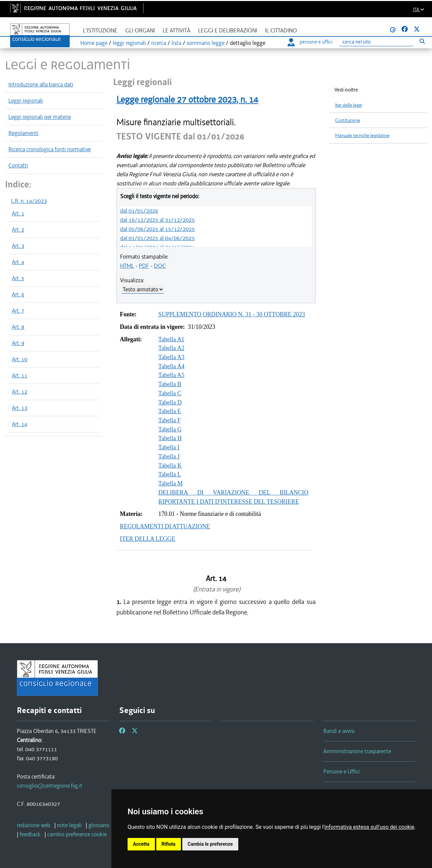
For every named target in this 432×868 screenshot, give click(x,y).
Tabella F (170, 420)
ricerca (159, 43)
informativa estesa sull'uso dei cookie (369, 827)
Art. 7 (18, 311)
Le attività (177, 31)
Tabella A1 (171, 339)
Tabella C (170, 393)
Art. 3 (18, 246)
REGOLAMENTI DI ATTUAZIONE (165, 526)
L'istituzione (100, 31)
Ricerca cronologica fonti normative (50, 149)
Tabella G (170, 429)
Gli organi (140, 31)
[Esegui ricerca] (422, 41)
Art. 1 (18, 213)
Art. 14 (20, 424)
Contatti (18, 165)
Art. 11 (20, 375)
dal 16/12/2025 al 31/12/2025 (157, 220)
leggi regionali (129, 43)
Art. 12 (20, 392)
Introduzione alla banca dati (41, 84)
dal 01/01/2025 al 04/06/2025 (157, 238)
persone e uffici (310, 42)
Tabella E (170, 411)
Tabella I (169, 447)
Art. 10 (20, 359)
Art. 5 (18, 278)
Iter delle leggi (349, 105)
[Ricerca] (376, 42)
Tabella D (170, 402)
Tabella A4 (171, 366)
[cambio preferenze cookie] (77, 834)
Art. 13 (20, 408)
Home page (94, 43)
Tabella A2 (171, 348)
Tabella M (170, 483)
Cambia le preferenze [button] (210, 844)
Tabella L (170, 474)
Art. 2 (18, 230)
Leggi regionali (26, 101)
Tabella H (170, 438)
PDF (144, 266)
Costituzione (348, 120)
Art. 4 (18, 262)
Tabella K (170, 466)
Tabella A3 (171, 357)
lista (176, 43)
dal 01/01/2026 (139, 211)
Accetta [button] (141, 844)
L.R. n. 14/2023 (29, 201)
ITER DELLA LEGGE (147, 539)
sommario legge (206, 43)
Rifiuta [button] (169, 844)
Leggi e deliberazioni (228, 31)
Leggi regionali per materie (40, 117)
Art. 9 (18, 343)
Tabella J (169, 456)
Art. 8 (18, 327)
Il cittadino (281, 31)
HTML (127, 266)
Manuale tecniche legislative (362, 136)
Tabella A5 (171, 375)
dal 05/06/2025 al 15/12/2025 (157, 229)
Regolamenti (23, 133)
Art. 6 (18, 294)
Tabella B (170, 384)
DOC (160, 266)
